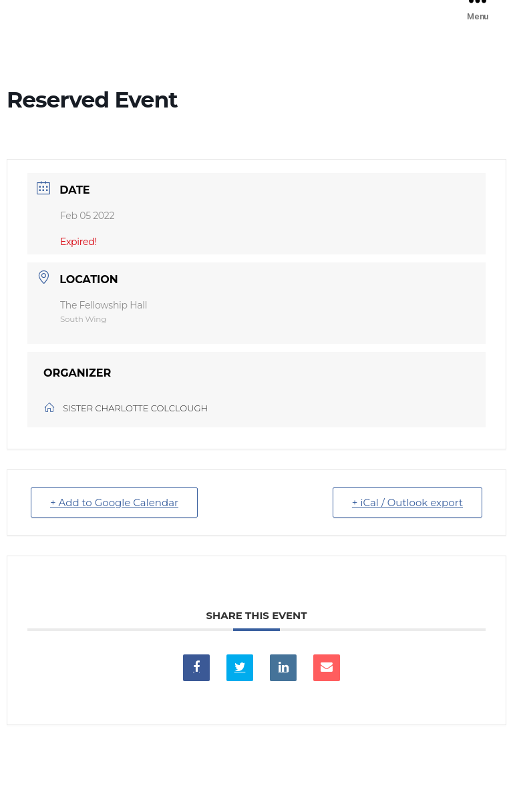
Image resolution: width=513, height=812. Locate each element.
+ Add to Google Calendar (114, 502)
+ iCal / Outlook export (407, 502)
